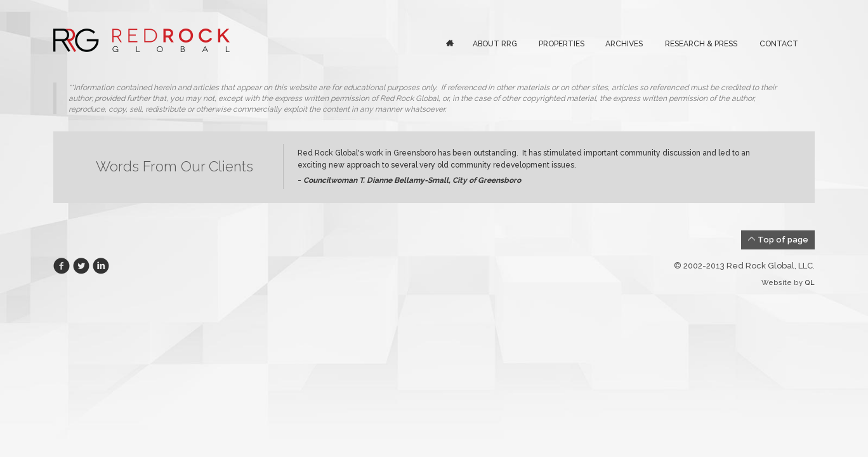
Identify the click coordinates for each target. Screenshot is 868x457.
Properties (562, 44)
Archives (624, 44)
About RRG (495, 44)
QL (810, 283)
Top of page (778, 239)
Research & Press (701, 44)
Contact (779, 44)
